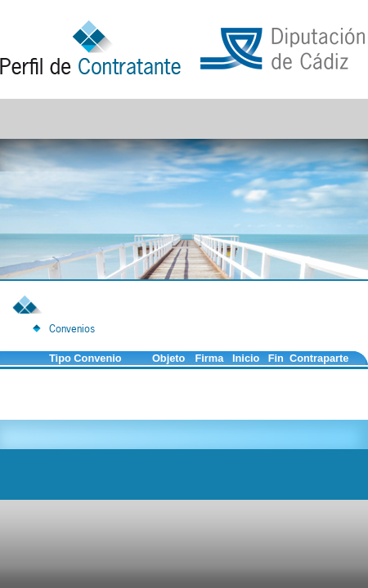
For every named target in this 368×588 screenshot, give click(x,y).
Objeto (169, 358)
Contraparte (319, 358)
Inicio (246, 358)
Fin (276, 358)
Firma (209, 358)
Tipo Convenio (85, 358)
